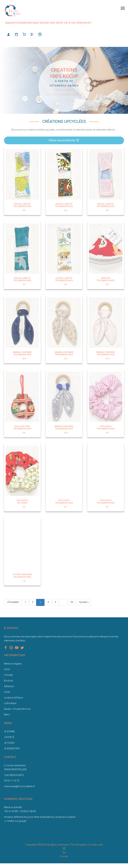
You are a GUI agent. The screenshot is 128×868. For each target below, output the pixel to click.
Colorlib (64, 856)
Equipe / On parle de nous (17, 709)
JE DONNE (9, 731)
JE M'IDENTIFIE (12, 749)
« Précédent (13, 602)
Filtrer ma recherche (64, 140)
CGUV (7, 669)
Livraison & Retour (14, 698)
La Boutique (10, 703)
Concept (8, 675)
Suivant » (84, 602)
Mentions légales (13, 664)
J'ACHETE (9, 737)
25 (72, 602)
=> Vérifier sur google (15, 821)
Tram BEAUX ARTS (14, 775)
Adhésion (9, 686)
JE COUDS (9, 743)
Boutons (9, 681)
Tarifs (7, 692)
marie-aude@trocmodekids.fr (19, 786)
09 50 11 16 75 (12, 781)
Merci (7, 715)
